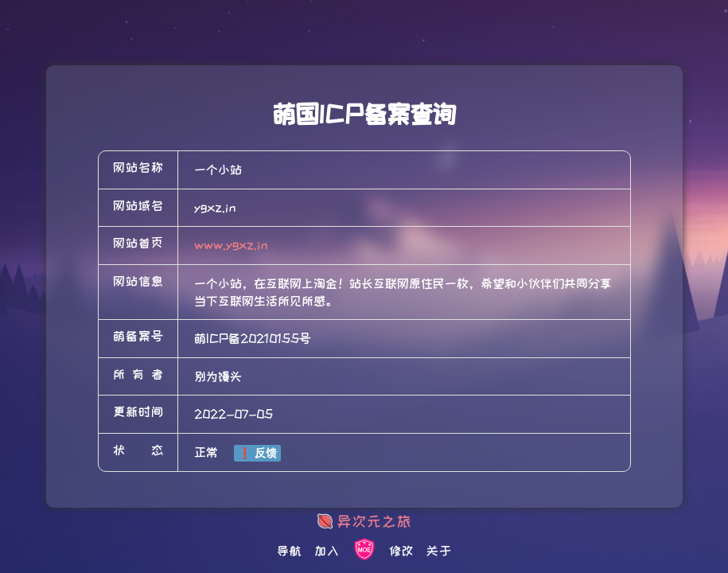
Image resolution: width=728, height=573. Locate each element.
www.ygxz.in (231, 245)
